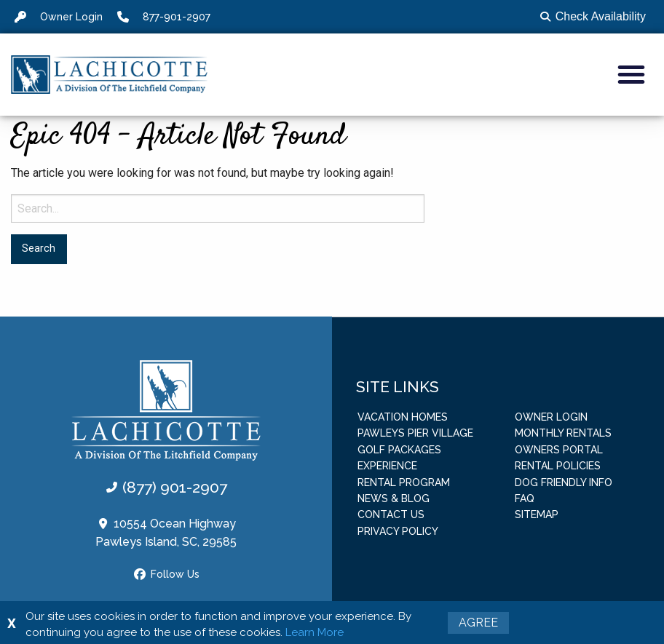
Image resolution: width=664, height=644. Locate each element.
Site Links (398, 386)
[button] (631, 74)
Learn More (315, 632)
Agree (478, 623)
